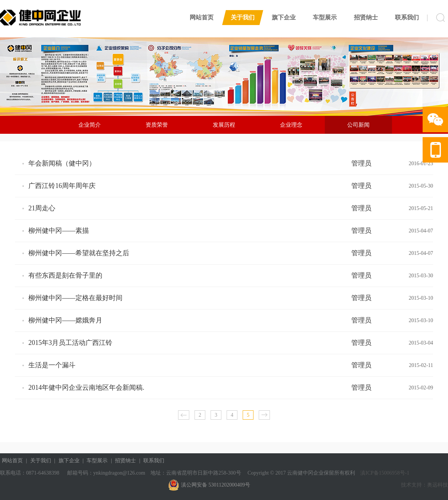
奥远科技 (438, 485)
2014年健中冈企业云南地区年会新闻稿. (86, 388)
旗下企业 (284, 17)
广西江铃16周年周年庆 (62, 186)
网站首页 (202, 17)
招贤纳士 (366, 17)
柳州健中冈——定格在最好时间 (75, 298)
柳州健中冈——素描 (59, 231)
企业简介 (90, 125)
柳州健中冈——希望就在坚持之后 (79, 253)
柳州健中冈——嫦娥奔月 (65, 320)
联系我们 (407, 17)
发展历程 (224, 125)
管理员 (361, 163)
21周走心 (42, 208)
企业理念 (291, 125)
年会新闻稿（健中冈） (62, 163)
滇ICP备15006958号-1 (384, 473)
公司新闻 (358, 125)
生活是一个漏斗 (52, 365)
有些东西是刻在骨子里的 (65, 275)
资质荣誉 (157, 125)
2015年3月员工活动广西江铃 (70, 343)
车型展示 (325, 17)
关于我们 (243, 17)
